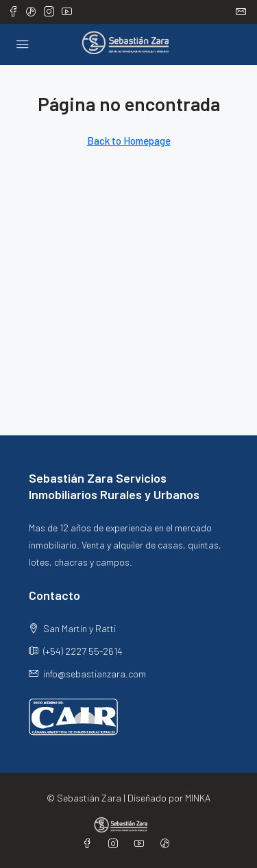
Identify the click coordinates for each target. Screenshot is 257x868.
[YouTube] (142, 844)
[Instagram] (116, 844)
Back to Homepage (129, 141)
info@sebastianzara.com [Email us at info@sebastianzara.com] (95, 674)
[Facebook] (90, 844)
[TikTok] (168, 844)
